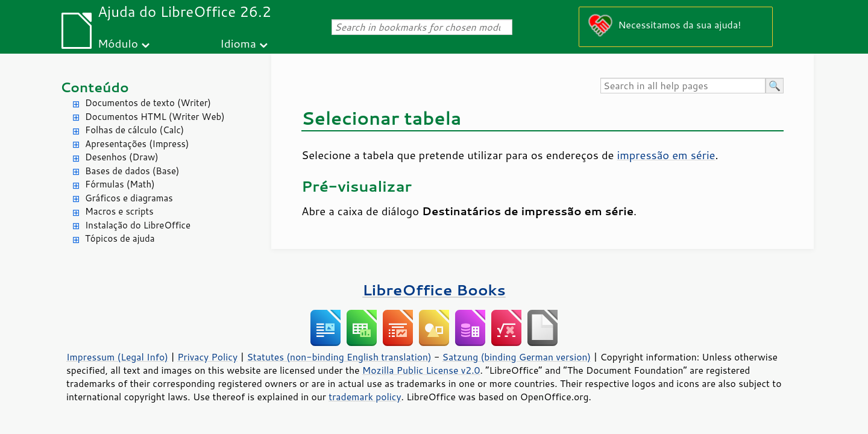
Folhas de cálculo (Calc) (134, 130)
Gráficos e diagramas (129, 198)
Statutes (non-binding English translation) (339, 357)
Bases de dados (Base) (132, 171)
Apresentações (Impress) (137, 144)
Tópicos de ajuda (120, 238)
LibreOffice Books (434, 290)
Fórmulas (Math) (120, 184)
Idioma (238, 43)
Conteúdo (95, 87)
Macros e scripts (119, 211)
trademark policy (365, 397)
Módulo (118, 43)
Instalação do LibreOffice (138, 225)
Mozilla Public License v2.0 (421, 370)
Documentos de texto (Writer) (148, 103)
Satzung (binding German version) (517, 357)
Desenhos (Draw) (122, 157)
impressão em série (666, 155)
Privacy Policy (207, 357)
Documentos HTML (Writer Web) (155, 117)
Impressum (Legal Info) (117, 357)
